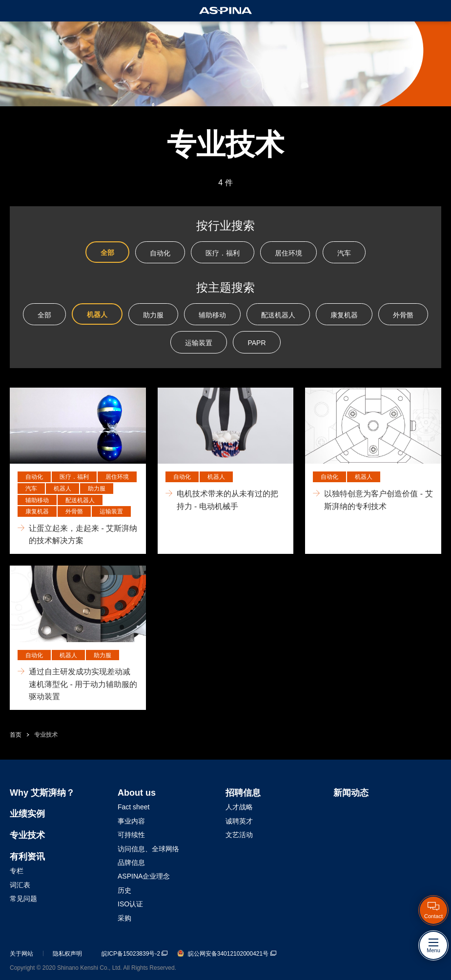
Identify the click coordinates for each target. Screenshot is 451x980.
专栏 (17, 871)
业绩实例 (27, 814)
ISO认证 (130, 904)
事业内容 (131, 821)
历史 (124, 890)
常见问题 (23, 899)
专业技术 (46, 735)
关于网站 (21, 954)
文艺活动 (239, 835)
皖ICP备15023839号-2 (134, 954)
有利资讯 (27, 857)
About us (137, 793)
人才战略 (239, 807)
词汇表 (20, 885)
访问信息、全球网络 (148, 849)
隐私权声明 (67, 954)
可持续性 (131, 835)
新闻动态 (351, 793)
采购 (124, 918)
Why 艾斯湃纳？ (42, 793)
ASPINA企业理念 (144, 876)
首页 (16, 735)
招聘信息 (243, 793)
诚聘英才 (239, 821)
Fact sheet (133, 807)
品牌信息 (131, 862)
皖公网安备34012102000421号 (226, 954)
